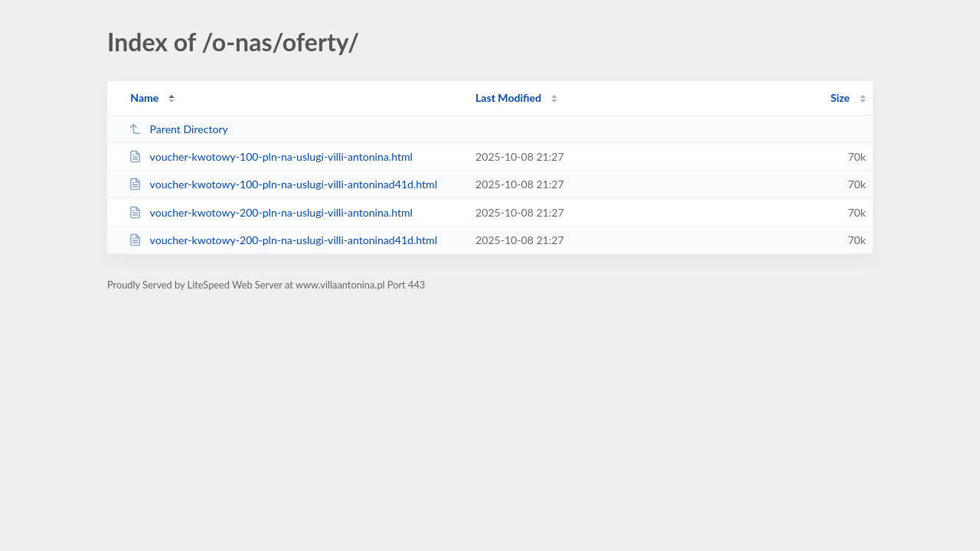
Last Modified (508, 98)
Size (840, 98)
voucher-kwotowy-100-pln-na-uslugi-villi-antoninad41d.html (283, 184)
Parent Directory (178, 129)
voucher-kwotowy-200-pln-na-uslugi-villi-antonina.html (271, 212)
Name (144, 98)
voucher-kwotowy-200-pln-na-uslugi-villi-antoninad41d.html (283, 240)
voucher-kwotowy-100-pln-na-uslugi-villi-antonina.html (271, 156)
